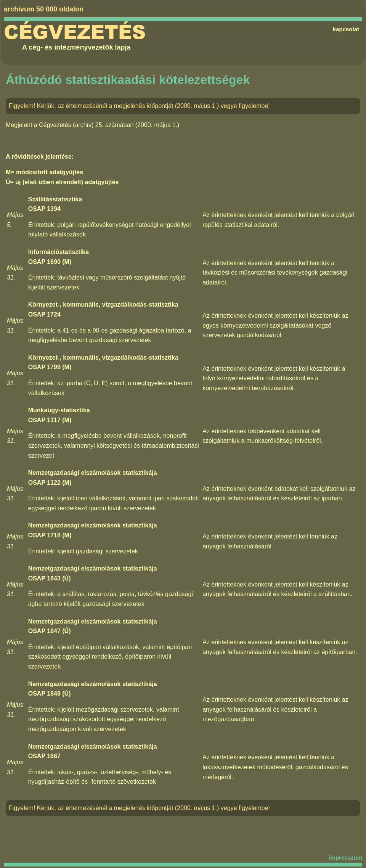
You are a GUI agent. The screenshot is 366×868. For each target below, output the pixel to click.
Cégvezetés (75, 32)
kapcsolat (346, 29)
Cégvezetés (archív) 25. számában (86, 125)
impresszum (345, 858)
